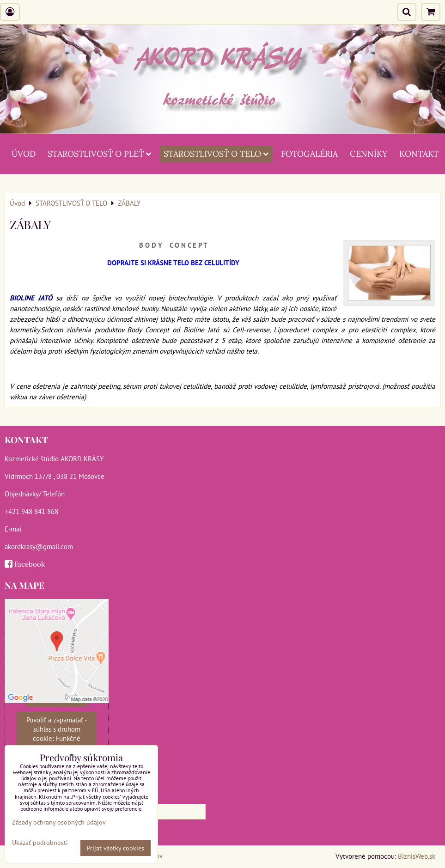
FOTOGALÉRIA (309, 154)
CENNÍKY (369, 154)
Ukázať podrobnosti (40, 843)
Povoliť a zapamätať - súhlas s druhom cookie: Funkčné (57, 729)
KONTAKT (419, 154)
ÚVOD (24, 154)
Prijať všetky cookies (116, 848)
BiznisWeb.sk (417, 856)
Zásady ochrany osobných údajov (59, 822)
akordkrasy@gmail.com (39, 546)
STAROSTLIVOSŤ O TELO (216, 154)
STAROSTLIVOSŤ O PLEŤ (100, 154)
